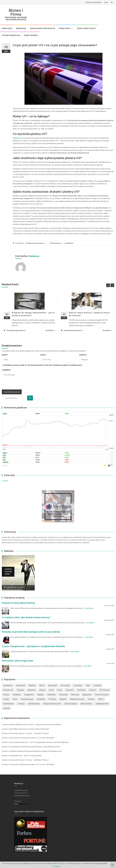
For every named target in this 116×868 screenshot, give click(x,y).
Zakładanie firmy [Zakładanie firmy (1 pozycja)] (102, 704)
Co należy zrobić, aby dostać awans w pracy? (26, 617)
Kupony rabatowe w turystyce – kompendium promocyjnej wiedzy (35, 724)
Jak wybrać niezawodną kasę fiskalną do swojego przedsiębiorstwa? (36, 751)
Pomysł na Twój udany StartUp (18, 603)
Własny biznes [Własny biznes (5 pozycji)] (86, 704)
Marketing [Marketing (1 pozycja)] (51, 695)
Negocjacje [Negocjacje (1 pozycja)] (87, 695)
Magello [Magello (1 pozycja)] (41, 695)
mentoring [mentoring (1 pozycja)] (63, 695)
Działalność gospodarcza (43, 28)
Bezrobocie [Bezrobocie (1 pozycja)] (21, 685)
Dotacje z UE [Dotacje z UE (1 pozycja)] (8, 690)
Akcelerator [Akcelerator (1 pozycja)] (8, 685)
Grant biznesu (31, 35)
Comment (6, 370)
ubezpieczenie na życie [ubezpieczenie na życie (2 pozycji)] (52, 704)
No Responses (56, 243)
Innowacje (21, 28)
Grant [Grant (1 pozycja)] (60, 690)
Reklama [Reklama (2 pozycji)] (63, 699)
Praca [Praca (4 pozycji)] (15, 699)
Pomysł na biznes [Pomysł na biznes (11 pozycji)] (102, 695)
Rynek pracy (65, 28)
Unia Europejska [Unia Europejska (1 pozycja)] (71, 704)
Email (44, 355)
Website (83, 355)
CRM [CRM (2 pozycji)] (88, 685)
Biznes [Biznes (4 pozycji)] (42, 685)
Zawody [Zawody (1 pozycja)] (6, 708)
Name (5, 355)
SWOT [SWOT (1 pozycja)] (101, 699)
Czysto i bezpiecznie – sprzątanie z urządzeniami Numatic (34, 646)
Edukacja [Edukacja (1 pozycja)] (20, 690)
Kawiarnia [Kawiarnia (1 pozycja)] (17, 695)
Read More (50, 330)
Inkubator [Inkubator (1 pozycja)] (70, 690)
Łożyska (5, 481)
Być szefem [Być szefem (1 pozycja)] (65, 685)
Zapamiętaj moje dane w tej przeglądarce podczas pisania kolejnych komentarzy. (43, 365)
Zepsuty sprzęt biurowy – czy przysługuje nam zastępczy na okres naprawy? (39, 742)
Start (106, 2)
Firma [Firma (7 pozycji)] (51, 690)
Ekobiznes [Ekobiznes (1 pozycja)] (32, 690)
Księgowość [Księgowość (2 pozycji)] (29, 695)
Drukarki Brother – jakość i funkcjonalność (26, 755)
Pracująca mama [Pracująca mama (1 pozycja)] (27, 699)
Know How (7, 28)
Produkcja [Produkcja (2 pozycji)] (41, 699)
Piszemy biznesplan (11, 35)
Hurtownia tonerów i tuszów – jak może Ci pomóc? (29, 733)
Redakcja (70, 243)
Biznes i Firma (16, 12)
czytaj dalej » (89, 608)
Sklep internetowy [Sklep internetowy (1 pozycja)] (77, 699)
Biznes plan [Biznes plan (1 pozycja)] (53, 685)
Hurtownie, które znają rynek (17, 661)
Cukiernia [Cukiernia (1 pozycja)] (97, 685)
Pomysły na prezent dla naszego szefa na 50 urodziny (31, 632)
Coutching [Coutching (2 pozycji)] (78, 685)
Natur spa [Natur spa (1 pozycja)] (75, 695)
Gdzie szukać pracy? (87, 28)
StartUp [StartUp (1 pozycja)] (91, 699)
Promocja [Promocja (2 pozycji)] (52, 699)
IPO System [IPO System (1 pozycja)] (104, 690)
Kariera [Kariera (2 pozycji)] (6, 695)
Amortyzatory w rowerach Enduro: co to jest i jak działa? (32, 738)
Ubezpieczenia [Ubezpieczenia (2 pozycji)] (34, 704)
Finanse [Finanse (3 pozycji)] (42, 690)
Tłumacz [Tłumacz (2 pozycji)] (21, 704)
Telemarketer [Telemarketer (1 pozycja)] (9, 704)
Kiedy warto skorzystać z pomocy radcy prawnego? (29, 729)
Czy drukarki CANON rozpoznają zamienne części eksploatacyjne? (35, 747)
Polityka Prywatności (93, 2)
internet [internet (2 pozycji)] (93, 690)
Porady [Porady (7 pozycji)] (6, 699)
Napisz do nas (24, 804)
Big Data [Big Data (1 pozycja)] (32, 685)
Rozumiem (56, 866)
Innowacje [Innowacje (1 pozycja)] (81, 690)
